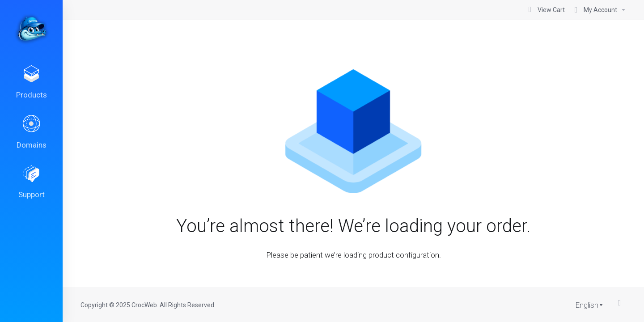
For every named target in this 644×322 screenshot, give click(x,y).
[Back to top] (622, 303)
